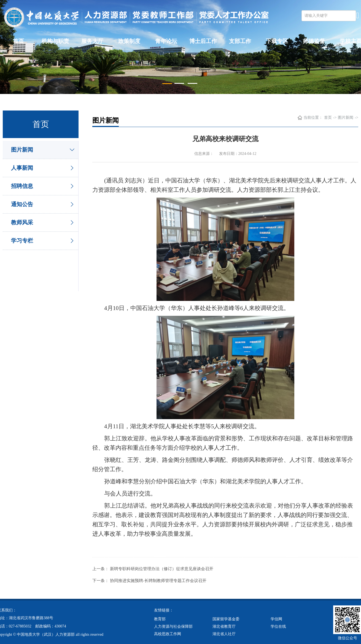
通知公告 (22, 204)
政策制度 (129, 41)
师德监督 (314, 41)
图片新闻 (22, 150)
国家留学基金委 (226, 619)
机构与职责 (55, 41)
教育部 (160, 619)
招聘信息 (22, 186)
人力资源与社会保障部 (173, 626)
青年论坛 (166, 41)
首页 (18, 41)
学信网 (276, 619)
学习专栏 (22, 241)
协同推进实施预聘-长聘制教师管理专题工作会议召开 (158, 580)
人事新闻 (22, 168)
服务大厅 (92, 41)
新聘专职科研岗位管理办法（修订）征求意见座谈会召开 (162, 569)
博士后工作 (203, 41)
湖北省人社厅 (224, 633)
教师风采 (22, 222)
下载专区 (277, 41)
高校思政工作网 (168, 633)
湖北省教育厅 (224, 626)
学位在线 (278, 626)
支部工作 (240, 41)
